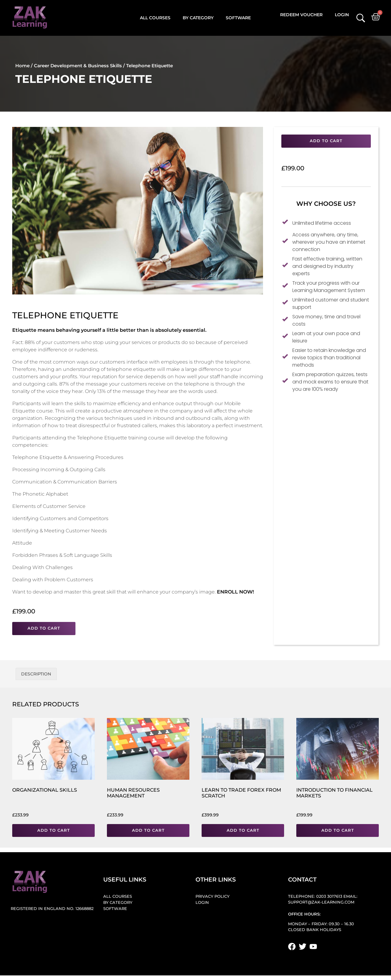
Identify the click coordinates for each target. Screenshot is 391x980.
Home (22, 66)
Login (342, 15)
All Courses (155, 18)
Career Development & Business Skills (78, 66)
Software (238, 18)
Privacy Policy (212, 896)
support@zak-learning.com (321, 902)
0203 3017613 (329, 896)
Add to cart (44, 628)
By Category (198, 18)
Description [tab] (36, 674)
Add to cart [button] (54, 830)
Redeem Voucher (301, 15)
